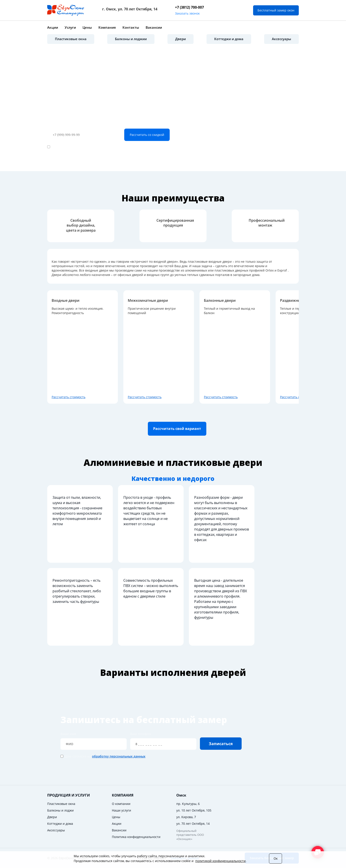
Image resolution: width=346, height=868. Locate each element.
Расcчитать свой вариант (177, 429)
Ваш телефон (58, 125)
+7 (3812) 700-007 (189, 7)
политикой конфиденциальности (220, 861)
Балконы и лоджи (60, 810)
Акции (53, 27)
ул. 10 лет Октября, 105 (194, 810)
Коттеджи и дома (229, 39)
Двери (181, 39)
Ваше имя (94, 741)
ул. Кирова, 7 (186, 817)
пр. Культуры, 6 (188, 804)
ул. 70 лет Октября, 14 (193, 824)
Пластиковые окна (71, 39)
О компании (121, 804)
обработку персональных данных (106, 147)
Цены (87, 27)
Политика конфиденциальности (136, 837)
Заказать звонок (187, 13)
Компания (107, 27)
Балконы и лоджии (131, 39)
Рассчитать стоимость (69, 397)
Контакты (131, 27)
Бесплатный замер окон (276, 10)
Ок (276, 858)
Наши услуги (121, 810)
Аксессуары (281, 39)
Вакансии (154, 27)
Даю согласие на (93, 147)
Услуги (70, 27)
